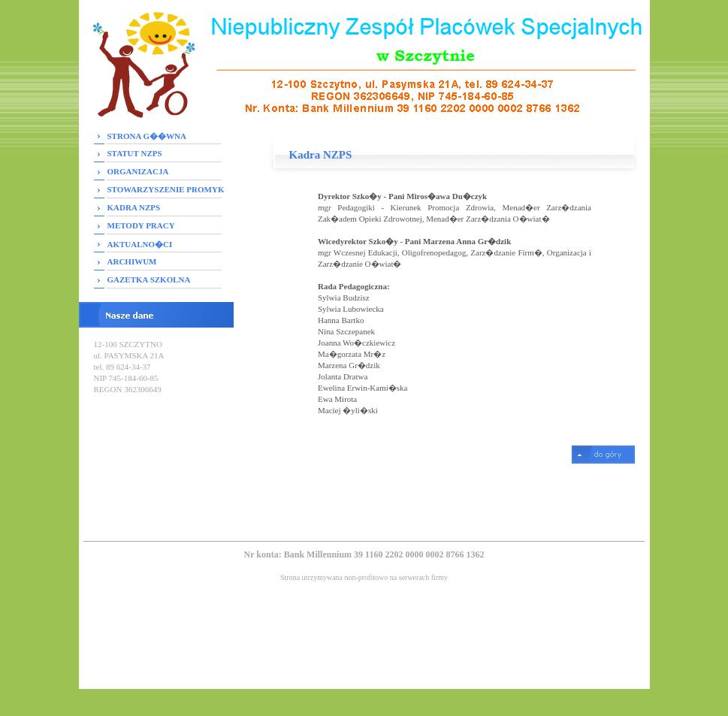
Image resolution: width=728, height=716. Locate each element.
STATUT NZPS (135, 153)
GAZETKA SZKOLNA (149, 279)
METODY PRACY (141, 225)
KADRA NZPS (134, 207)
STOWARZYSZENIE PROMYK (166, 189)
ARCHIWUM (132, 261)
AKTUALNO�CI (140, 244)
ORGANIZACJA (138, 171)
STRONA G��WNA (147, 136)
